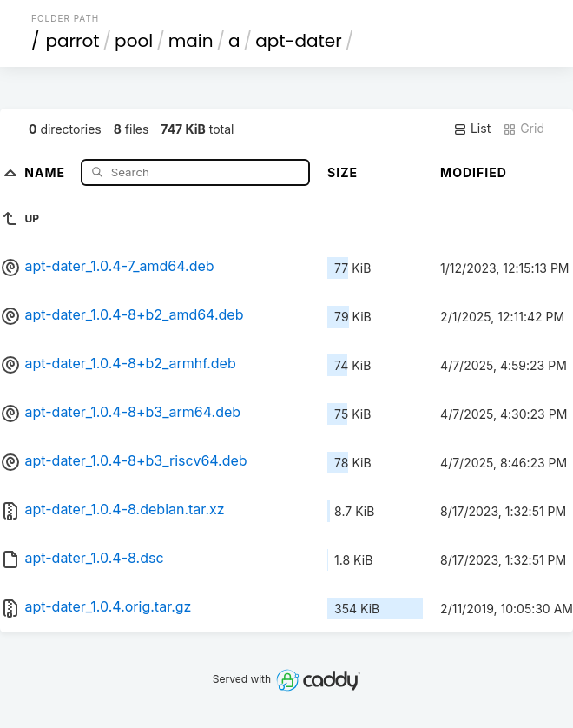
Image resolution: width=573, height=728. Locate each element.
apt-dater (299, 41)
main (191, 41)
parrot (73, 41)
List (472, 129)
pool (134, 41)
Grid (524, 129)
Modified (474, 172)
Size (342, 172)
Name (46, 172)
